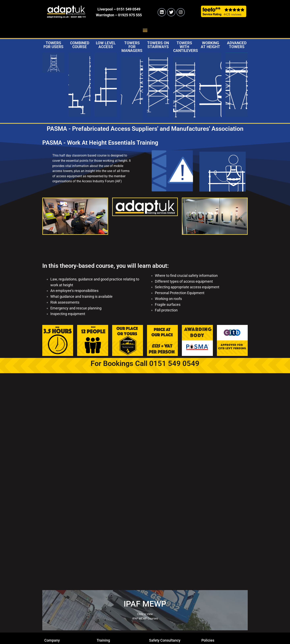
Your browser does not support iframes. (145, 484)
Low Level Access (106, 45)
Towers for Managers (132, 47)
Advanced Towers (237, 45)
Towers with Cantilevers (186, 47)
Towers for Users (53, 45)
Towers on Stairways (158, 45)
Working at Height (210, 45)
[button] (145, 30)
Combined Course (80, 45)
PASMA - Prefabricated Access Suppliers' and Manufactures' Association (145, 129)
